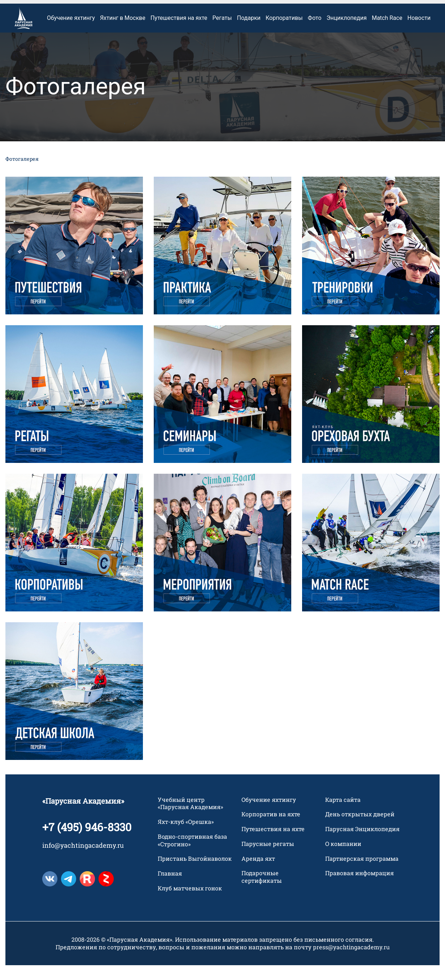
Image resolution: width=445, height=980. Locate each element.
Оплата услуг (62, 9)
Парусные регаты (268, 858)
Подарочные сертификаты (262, 892)
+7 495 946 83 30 (411, 9)
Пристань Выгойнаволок (195, 873)
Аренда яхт (258, 873)
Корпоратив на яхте (271, 829)
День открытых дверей (360, 829)
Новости (419, 32)
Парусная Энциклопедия (362, 843)
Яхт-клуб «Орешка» (186, 836)
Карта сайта (343, 814)
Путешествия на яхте (179, 32)
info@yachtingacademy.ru (83, 860)
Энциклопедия (347, 32)
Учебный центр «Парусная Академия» (190, 818)
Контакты (361, 9)
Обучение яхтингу (71, 32)
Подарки (249, 32)
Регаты (222, 32)
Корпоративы (284, 32)
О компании (343, 858)
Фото (315, 32)
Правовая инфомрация (359, 888)
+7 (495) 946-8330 (87, 841)
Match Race (387, 32)
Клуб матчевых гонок (190, 903)
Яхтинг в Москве (123, 32)
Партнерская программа (362, 873)
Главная (170, 888)
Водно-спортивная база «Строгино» (192, 855)
